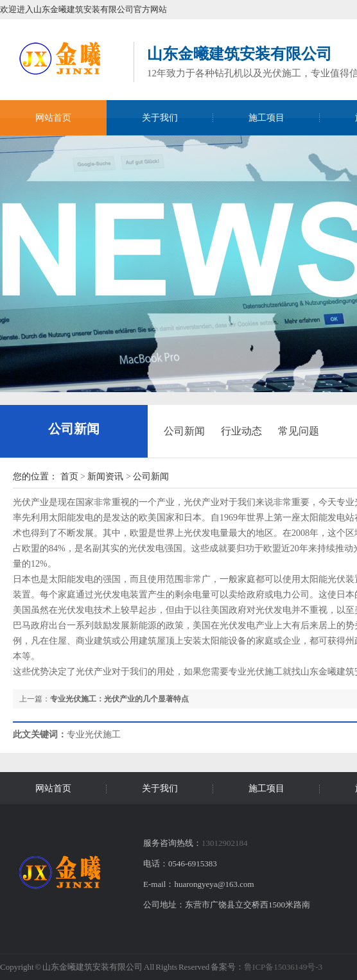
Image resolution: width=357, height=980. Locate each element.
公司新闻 (74, 429)
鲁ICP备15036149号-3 (283, 967)
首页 (69, 477)
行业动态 (241, 431)
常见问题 (299, 431)
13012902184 (225, 843)
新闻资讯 (105, 477)
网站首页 (53, 118)
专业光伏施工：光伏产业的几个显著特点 (119, 699)
